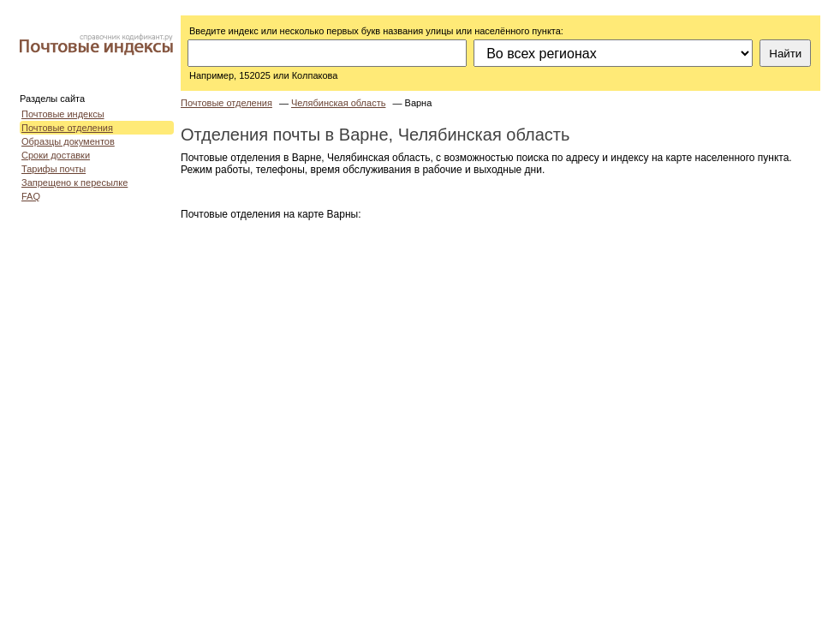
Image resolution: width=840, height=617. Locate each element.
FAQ (31, 196)
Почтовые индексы (63, 114)
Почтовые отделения (67, 128)
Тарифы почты (54, 169)
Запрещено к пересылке (74, 183)
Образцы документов (68, 141)
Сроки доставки (56, 155)
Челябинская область (338, 103)
